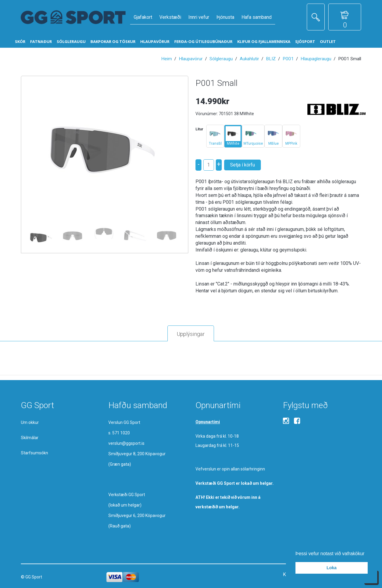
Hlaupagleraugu (316, 59)
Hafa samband (257, 17)
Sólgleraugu (221, 59)
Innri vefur (199, 17)
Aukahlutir (249, 59)
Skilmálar (30, 438)
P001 (288, 59)
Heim (167, 59)
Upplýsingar (191, 334)
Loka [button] (332, 568)
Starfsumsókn (34, 453)
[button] (367, 554)
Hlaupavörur (191, 59)
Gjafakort (143, 17)
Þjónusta (225, 17)
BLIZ (271, 59)
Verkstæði (170, 17)
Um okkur (30, 422)
